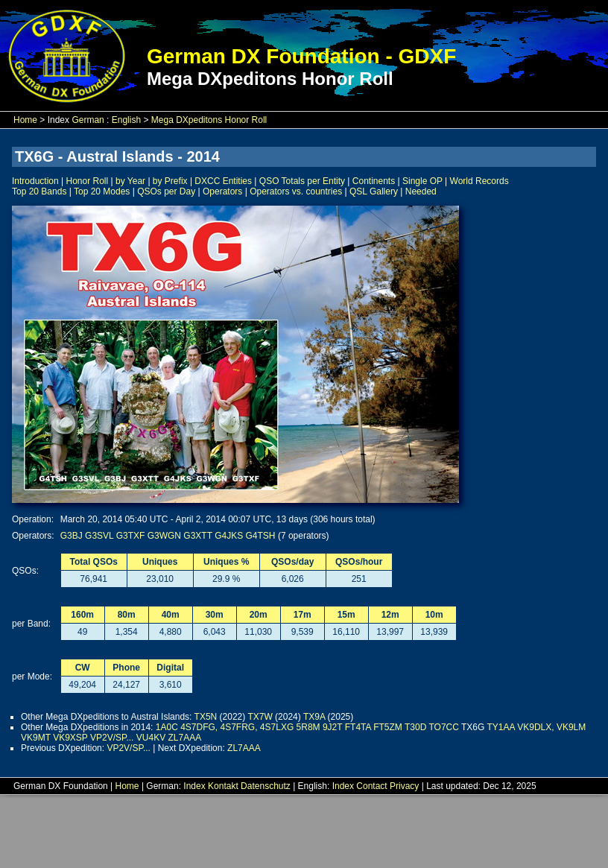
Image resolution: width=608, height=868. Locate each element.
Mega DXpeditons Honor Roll (209, 120)
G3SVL (99, 536)
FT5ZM (388, 727)
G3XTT (197, 536)
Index (194, 786)
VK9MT (36, 738)
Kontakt (223, 786)
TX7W (260, 717)
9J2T (332, 727)
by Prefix (170, 181)
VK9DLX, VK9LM (551, 727)
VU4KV (151, 738)
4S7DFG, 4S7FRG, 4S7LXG (237, 727)
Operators (222, 191)
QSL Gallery (374, 191)
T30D (415, 727)
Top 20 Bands (39, 191)
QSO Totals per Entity (302, 181)
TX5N (206, 717)
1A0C (167, 727)
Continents (374, 181)
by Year (130, 181)
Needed (421, 191)
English (126, 120)
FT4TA (358, 727)
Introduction (35, 181)
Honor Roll (88, 181)
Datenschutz (266, 786)
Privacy (404, 786)
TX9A (314, 717)
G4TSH (261, 536)
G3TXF (131, 536)
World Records (479, 181)
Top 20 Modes (102, 191)
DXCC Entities (223, 181)
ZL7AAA (185, 738)
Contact (371, 786)
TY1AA (501, 727)
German (88, 120)
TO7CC (443, 727)
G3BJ (72, 536)
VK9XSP (70, 738)
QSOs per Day (166, 191)
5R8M (308, 727)
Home (25, 120)
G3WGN (164, 536)
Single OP (422, 181)
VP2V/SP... (112, 738)
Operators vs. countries (296, 191)
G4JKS (229, 536)
